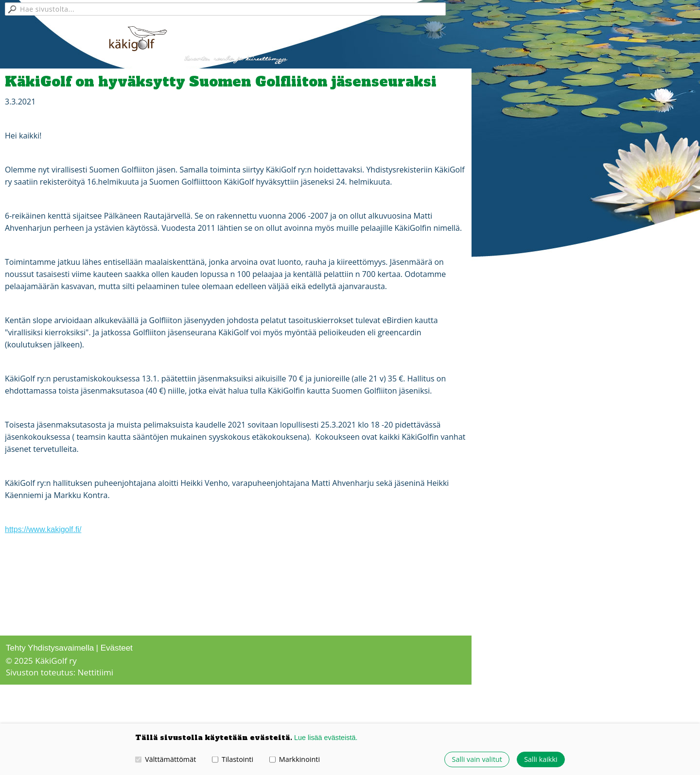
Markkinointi (295, 759)
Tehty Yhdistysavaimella (50, 648)
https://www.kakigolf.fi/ (43, 529)
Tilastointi (233, 759)
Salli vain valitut (477, 759)
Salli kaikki (541, 759)
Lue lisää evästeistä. (326, 738)
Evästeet (117, 648)
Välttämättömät (166, 759)
